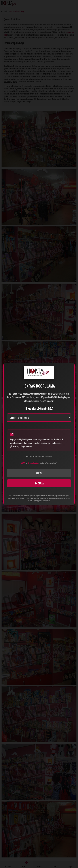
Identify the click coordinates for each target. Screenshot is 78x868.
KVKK (23, 463)
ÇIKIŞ (39, 473)
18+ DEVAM (39, 483)
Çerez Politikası (33, 463)
